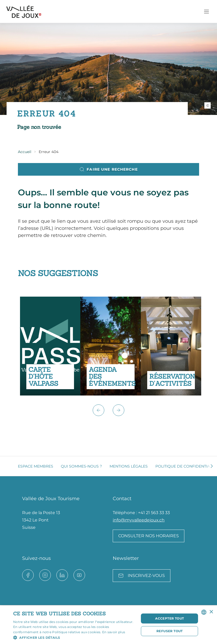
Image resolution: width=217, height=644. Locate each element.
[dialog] (108, 625)
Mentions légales (129, 466)
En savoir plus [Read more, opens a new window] (114, 632)
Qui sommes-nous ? (81, 466)
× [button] (211, 612)
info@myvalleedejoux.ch (139, 520)
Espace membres (36, 466)
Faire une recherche (108, 169)
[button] (98, 410)
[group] (50, 346)
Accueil (25, 152)
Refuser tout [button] (170, 631)
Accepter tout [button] (169, 618)
